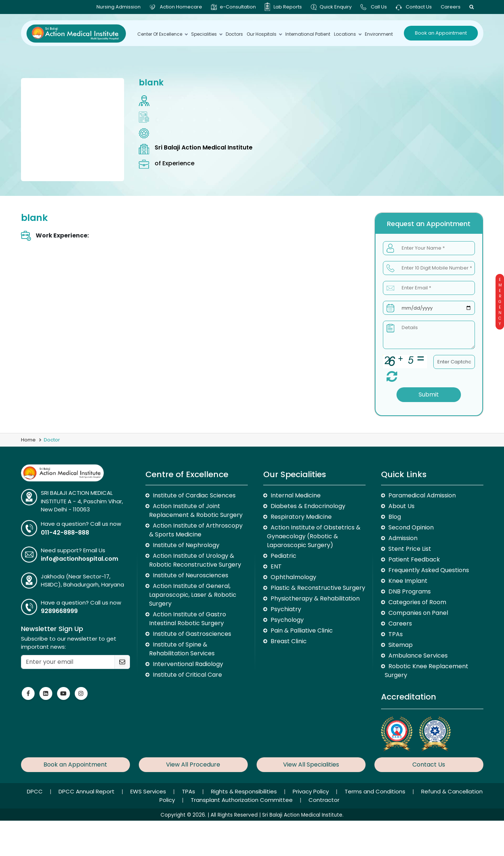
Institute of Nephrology (186, 545)
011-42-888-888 (65, 533)
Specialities (207, 34)
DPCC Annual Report (87, 791)
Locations (348, 34)
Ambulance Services (418, 656)
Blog (395, 517)
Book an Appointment (441, 33)
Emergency (500, 302)
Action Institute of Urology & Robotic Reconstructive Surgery (195, 560)
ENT (276, 566)
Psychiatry (286, 609)
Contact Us (414, 7)
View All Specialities (311, 765)
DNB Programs (410, 591)
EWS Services (149, 791)
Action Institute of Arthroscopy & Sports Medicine (196, 530)
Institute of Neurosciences (191, 575)
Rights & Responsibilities (245, 791)
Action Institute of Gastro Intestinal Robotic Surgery (188, 619)
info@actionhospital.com (80, 559)
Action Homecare (181, 7)
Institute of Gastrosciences (192, 634)
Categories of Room (417, 602)
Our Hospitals (264, 34)
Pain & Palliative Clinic (302, 630)
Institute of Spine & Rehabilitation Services (182, 649)
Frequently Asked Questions (429, 570)
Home (28, 440)
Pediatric (283, 556)
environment (379, 34)
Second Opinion (411, 527)
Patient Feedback (414, 559)
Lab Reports (288, 7)
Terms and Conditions (376, 791)
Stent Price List (410, 549)
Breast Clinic (289, 641)
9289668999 (59, 611)
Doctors (234, 34)
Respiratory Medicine (301, 517)
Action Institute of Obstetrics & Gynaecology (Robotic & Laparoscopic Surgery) (314, 536)
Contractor (324, 800)
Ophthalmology (293, 577)
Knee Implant (408, 581)
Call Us (379, 7)
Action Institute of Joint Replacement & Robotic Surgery (196, 510)
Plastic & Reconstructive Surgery (318, 588)
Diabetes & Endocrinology (308, 506)
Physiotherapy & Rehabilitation (315, 598)
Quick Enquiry (336, 7)
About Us (401, 506)
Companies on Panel (418, 613)
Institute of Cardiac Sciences (194, 495)
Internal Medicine (296, 495)
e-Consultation (238, 7)
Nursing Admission (119, 7)
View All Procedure (193, 765)
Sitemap (401, 645)
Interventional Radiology (188, 664)
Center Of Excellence (162, 34)
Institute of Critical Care (187, 675)
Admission (403, 538)
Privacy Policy (311, 791)
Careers (451, 7)
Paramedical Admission (422, 495)
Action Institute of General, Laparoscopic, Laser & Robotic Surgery (193, 595)
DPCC (36, 791)
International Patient (308, 34)
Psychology (287, 620)
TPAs (396, 634)
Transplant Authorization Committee (242, 800)
